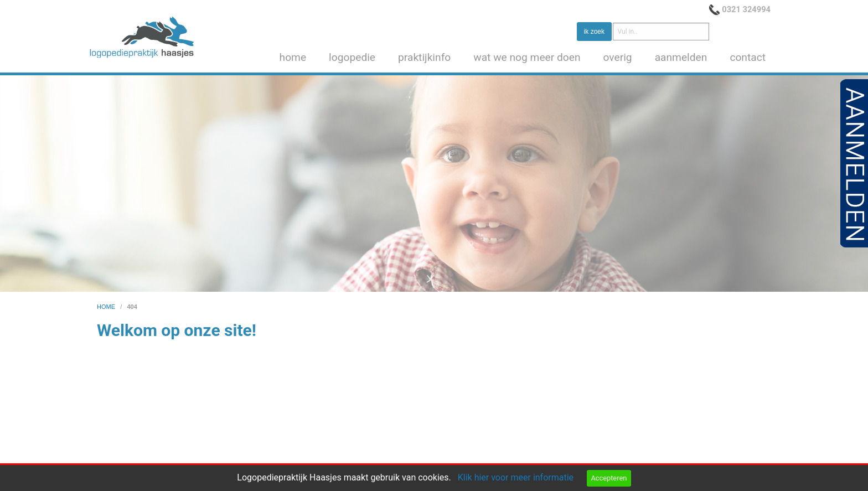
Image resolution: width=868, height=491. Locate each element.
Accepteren (609, 478)
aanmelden (681, 57)
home (293, 57)
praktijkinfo (424, 57)
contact (748, 57)
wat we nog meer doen (527, 57)
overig (618, 57)
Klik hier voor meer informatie (516, 477)
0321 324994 (746, 9)
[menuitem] (295, 58)
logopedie (352, 57)
